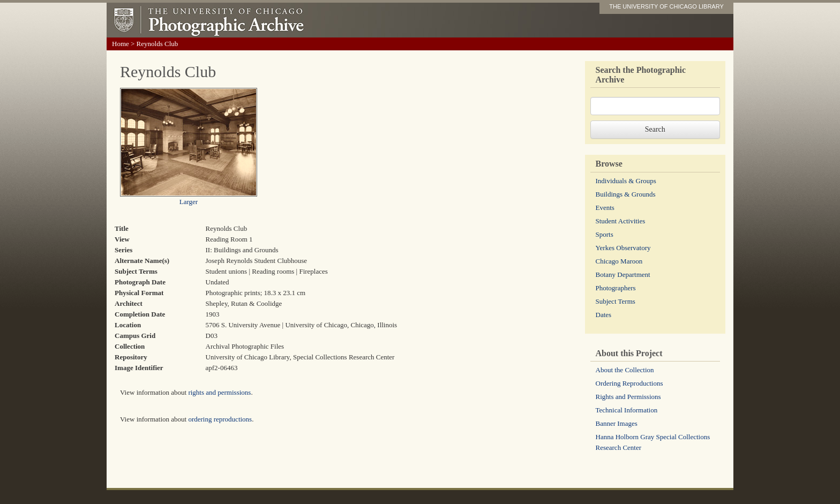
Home (121, 44)
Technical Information (627, 410)
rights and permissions (219, 392)
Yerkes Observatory (623, 248)
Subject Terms (616, 301)
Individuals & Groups (626, 181)
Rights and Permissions (628, 397)
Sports (605, 234)
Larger (189, 202)
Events (605, 208)
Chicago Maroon (619, 261)
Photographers (616, 288)
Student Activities (621, 221)
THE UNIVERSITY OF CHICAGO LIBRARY (666, 6)
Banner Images (617, 423)
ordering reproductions (220, 419)
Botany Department (623, 274)
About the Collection (625, 370)
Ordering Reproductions (629, 383)
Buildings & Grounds (626, 194)
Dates (604, 315)
